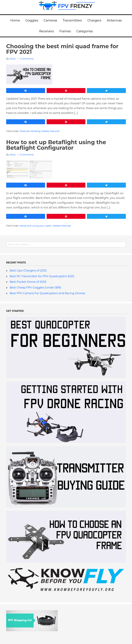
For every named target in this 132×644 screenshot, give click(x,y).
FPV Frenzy (66, 7)
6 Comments (27, 155)
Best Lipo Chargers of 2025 (28, 271)
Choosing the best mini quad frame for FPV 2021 (62, 49)
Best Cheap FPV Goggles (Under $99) (35, 288)
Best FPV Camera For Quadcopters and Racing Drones (47, 293)
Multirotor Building (30, 131)
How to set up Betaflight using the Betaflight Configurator (56, 145)
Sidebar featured (50, 131)
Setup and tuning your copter (36, 226)
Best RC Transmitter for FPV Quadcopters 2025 (42, 276)
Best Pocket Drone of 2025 (28, 282)
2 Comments (27, 59)
